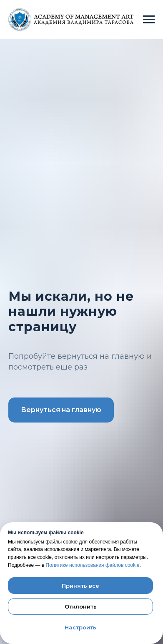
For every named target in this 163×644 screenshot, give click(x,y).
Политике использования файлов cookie (93, 565)
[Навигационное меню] (149, 20)
